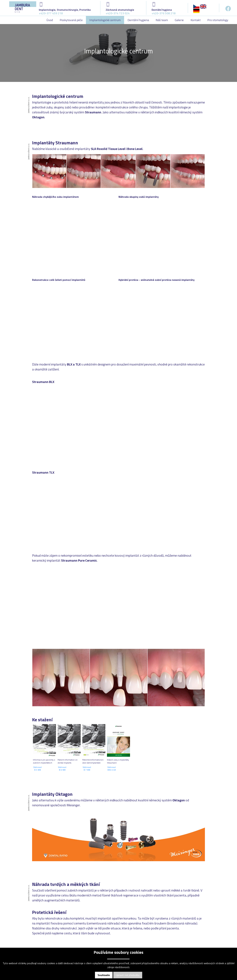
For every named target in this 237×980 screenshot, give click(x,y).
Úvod (50, 20)
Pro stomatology (218, 20)
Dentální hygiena (138, 20)
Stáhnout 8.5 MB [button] (38, 769)
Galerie (179, 20)
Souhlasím (104, 975)
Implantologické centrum (105, 20)
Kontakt (196, 20)
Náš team (162, 20)
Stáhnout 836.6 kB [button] (112, 769)
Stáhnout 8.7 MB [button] (87, 769)
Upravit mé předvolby (128, 975)
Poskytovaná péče (71, 20)
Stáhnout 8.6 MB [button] (62, 769)
